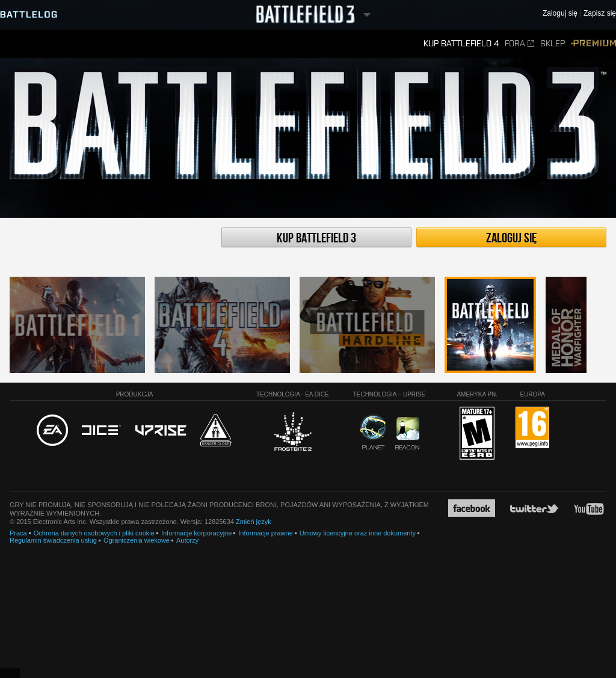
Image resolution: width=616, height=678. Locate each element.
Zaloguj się (511, 238)
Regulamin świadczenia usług (53, 540)
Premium (593, 44)
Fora (519, 44)
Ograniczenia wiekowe (137, 540)
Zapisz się (600, 14)
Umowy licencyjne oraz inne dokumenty (358, 533)
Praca (18, 533)
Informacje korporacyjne (196, 533)
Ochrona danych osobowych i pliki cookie (94, 533)
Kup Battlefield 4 (461, 44)
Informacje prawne (266, 533)
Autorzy (187, 540)
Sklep (553, 44)
